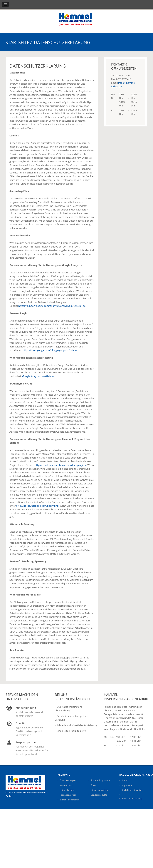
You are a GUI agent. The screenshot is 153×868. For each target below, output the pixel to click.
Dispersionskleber (100, 790)
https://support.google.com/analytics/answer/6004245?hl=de (52, 306)
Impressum (127, 785)
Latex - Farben (67, 790)
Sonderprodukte (99, 795)
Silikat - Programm (100, 780)
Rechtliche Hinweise (132, 790)
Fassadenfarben (68, 795)
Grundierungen (68, 780)
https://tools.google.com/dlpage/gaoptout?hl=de (50, 350)
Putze (94, 785)
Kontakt (125, 780)
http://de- (21, 506)
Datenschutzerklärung (131, 798)
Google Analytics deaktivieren (38, 376)
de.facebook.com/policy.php (43, 506)
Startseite (17, 42)
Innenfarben (66, 785)
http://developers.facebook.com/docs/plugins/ (60, 465)
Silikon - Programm (70, 800)
